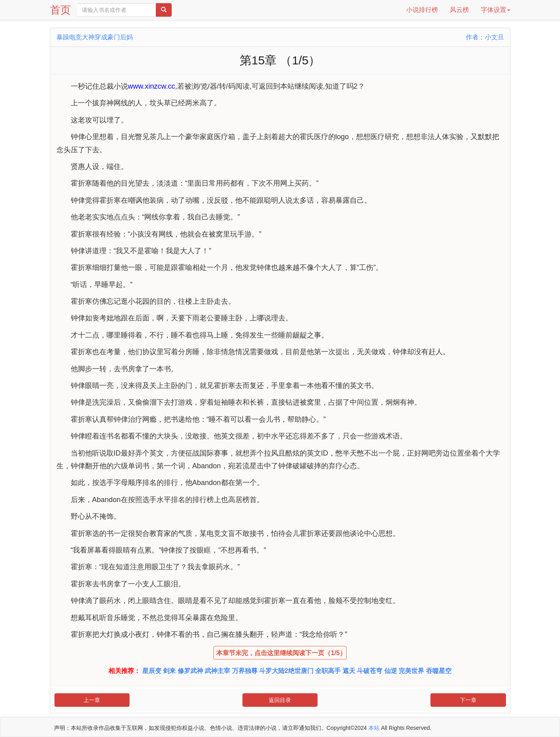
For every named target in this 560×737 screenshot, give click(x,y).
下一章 (468, 700)
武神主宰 (217, 671)
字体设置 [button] (496, 10)
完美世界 (411, 671)
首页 (60, 10)
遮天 (349, 671)
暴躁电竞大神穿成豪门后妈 (95, 37)
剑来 (169, 671)
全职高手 (328, 671)
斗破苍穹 (370, 671)
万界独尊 (245, 671)
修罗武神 (190, 671)
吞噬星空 (439, 671)
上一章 (92, 700)
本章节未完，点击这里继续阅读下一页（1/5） (281, 653)
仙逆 (391, 671)
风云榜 (459, 10)
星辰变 (152, 671)
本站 (374, 728)
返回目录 (280, 700)
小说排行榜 (422, 10)
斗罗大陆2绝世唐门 (286, 671)
